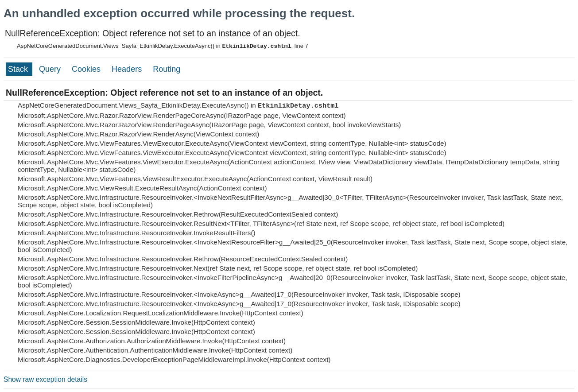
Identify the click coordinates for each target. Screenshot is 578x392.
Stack (19, 69)
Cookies (87, 69)
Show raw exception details (45, 379)
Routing (167, 69)
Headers (128, 69)
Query (51, 69)
